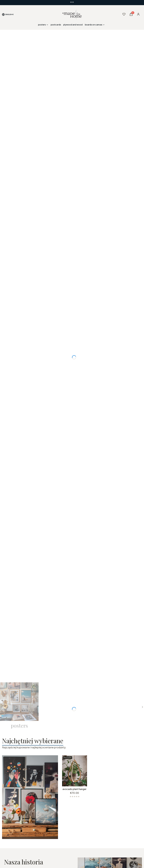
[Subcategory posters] (19, 705)
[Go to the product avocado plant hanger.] (75, 771)
